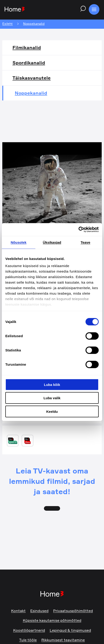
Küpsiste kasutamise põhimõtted (52, 620)
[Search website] (82, 9)
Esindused (39, 611)
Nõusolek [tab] (18, 242)
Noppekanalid (31, 93)
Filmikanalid (27, 47)
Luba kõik (52, 384)
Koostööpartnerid (29, 630)
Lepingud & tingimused (70, 630)
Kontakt (18, 611)
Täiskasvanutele (32, 78)
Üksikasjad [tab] (52, 242)
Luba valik (52, 398)
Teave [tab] (86, 242)
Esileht (8, 24)
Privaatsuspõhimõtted (73, 611)
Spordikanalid (29, 63)
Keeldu (52, 411)
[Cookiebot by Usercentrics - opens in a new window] (78, 230)
